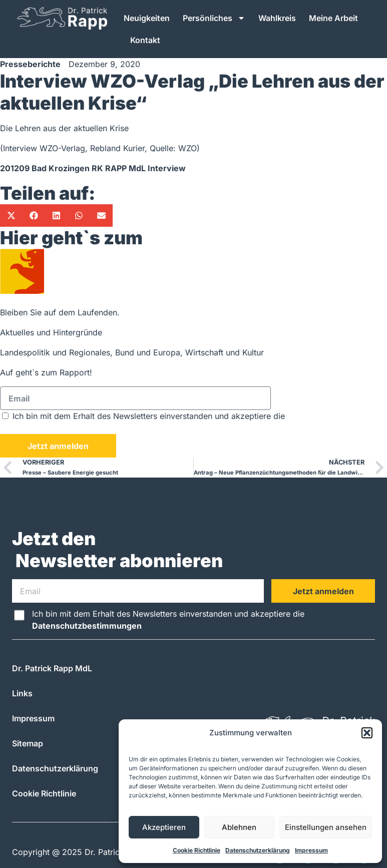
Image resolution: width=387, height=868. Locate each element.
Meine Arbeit (333, 18)
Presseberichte (30, 64)
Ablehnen (239, 827)
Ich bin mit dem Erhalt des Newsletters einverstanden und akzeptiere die (168, 620)
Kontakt (145, 40)
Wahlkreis (277, 18)
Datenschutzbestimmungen (55, 428)
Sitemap (28, 743)
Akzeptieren (164, 827)
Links (22, 693)
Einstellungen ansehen (326, 827)
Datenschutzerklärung (258, 850)
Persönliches (214, 18)
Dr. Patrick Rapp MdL (52, 668)
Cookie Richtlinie (197, 850)
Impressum (311, 850)
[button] (367, 733)
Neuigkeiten (147, 18)
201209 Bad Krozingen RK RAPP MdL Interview (93, 168)
